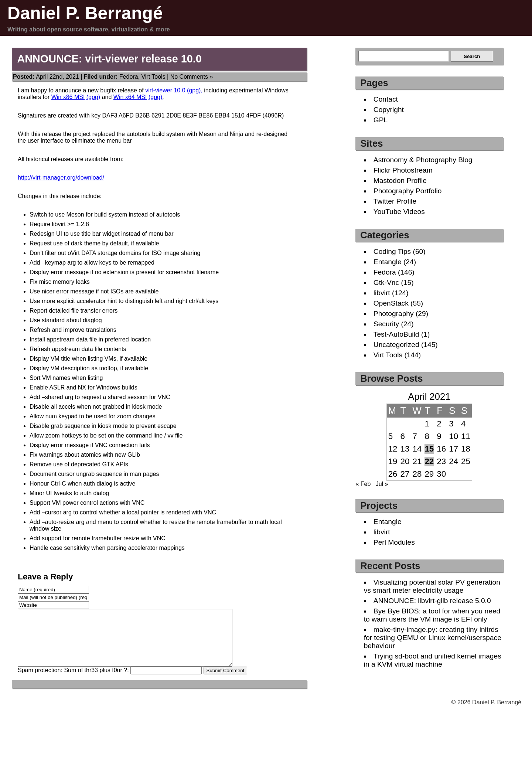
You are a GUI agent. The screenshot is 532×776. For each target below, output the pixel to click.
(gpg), (195, 90)
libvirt (382, 293)
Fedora (129, 77)
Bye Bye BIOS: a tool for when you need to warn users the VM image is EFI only (432, 615)
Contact (386, 99)
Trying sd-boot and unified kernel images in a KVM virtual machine (433, 660)
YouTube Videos (399, 212)
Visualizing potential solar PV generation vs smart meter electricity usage (432, 586)
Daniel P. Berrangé (85, 13)
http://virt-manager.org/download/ (61, 178)
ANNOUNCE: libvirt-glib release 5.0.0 (432, 601)
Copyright (389, 110)
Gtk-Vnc (386, 283)
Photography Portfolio (408, 191)
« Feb (363, 484)
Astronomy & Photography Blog (423, 160)
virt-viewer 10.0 (165, 90)
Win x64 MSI (130, 97)
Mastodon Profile (400, 181)
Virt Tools (153, 77)
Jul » (382, 484)
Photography (394, 314)
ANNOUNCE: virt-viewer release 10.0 (109, 59)
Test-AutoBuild (396, 334)
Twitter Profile (395, 201)
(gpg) (93, 97)
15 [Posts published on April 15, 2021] (429, 449)
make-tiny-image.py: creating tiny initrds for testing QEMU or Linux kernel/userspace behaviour (433, 638)
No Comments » (192, 77)
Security (386, 324)
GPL (381, 120)
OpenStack (391, 303)
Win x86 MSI (68, 97)
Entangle (388, 262)
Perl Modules (394, 542)
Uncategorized (396, 345)
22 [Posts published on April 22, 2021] (429, 461)
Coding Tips (392, 251)
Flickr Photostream (403, 170)
